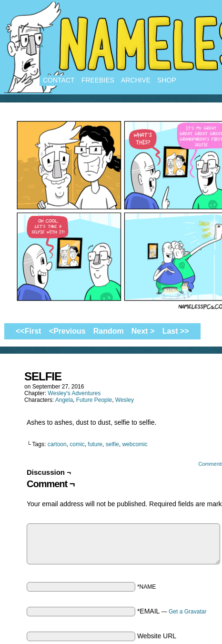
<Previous (67, 331)
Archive (136, 80)
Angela (64, 400)
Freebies (98, 80)
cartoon (57, 444)
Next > (143, 331)
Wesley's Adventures (74, 393)
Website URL (157, 636)
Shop (167, 80)
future (95, 444)
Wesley (125, 400)
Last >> (176, 331)
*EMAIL (172, 611)
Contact (59, 80)
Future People (94, 400)
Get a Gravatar (187, 612)
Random (109, 331)
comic (77, 444)
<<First (28, 331)
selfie (112, 444)
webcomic (135, 444)
